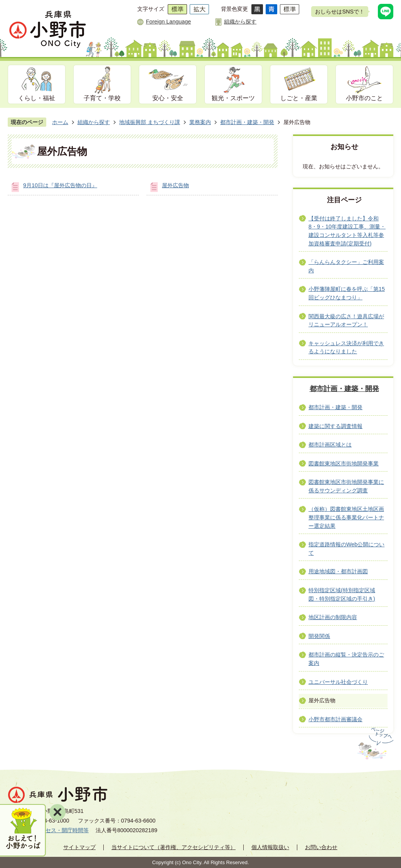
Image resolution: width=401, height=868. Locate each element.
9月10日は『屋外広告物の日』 (60, 185)
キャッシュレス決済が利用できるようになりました (346, 348)
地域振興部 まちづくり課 (150, 122)
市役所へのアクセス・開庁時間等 (48, 830)
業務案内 (200, 122)
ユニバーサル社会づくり (338, 682)
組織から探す (240, 22)
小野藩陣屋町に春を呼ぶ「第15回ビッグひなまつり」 (347, 293)
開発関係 (319, 636)
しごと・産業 (299, 98)
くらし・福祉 (37, 98)
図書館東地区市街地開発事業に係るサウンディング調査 (346, 486)
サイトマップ (79, 847)
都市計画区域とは (330, 445)
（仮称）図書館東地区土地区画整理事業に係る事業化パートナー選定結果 (346, 517)
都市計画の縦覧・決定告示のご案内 (346, 659)
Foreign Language (168, 22)
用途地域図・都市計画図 (338, 571)
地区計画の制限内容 (333, 617)
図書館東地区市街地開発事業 (344, 463)
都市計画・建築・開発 (247, 122)
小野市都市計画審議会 (335, 719)
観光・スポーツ (233, 98)
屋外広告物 (175, 185)
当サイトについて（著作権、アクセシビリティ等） (174, 847)
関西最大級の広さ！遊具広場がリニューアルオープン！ (346, 321)
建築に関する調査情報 (335, 426)
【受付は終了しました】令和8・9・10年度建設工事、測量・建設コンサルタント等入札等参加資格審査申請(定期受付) (347, 231)
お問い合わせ (321, 847)
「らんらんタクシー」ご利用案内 (346, 266)
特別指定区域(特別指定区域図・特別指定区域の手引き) (342, 594)
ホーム (60, 122)
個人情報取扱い (270, 847)
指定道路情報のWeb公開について (346, 549)
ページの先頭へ (375, 744)
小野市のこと (364, 98)
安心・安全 (168, 98)
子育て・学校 (102, 98)
